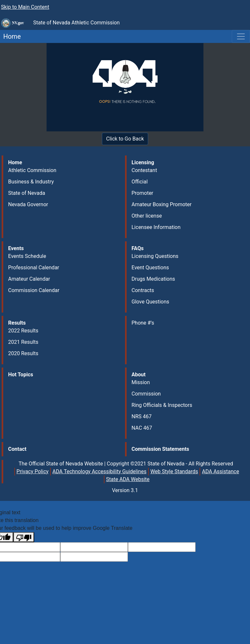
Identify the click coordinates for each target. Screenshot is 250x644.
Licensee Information (156, 227)
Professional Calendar (34, 268)
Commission (146, 394)
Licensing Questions (155, 256)
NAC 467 (142, 428)
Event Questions (150, 268)
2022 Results (23, 331)
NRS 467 (142, 416)
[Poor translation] (24, 537)
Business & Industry (31, 182)
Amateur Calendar (29, 279)
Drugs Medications (153, 279)
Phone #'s (143, 323)
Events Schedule (27, 256)
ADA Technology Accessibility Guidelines (99, 471)
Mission (141, 382)
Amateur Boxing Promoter (161, 204)
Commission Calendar (34, 290)
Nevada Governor (28, 204)
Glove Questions (150, 302)
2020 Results (23, 353)
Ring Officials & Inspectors (162, 405)
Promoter (142, 193)
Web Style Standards (174, 471)
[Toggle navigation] (241, 36)
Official (140, 182)
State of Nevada (27, 193)
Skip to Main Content (25, 7)
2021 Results (23, 342)
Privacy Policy (33, 471)
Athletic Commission (32, 170)
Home (10, 36)
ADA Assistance (220, 471)
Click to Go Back (125, 139)
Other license (147, 216)
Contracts (143, 290)
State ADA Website (128, 479)
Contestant (144, 170)
